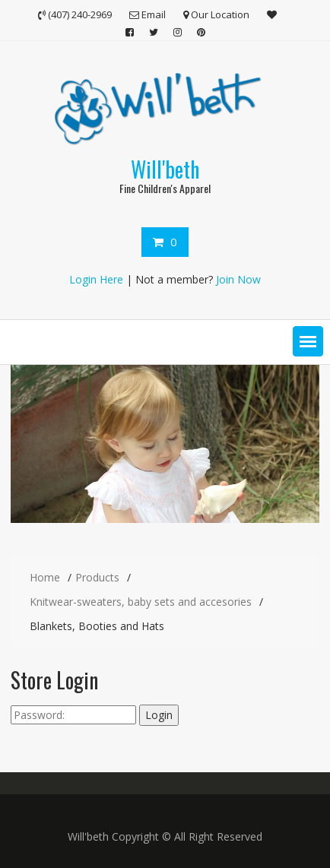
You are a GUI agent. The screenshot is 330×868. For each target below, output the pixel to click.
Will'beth (165, 169)
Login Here (96, 279)
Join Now (238, 279)
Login (159, 715)
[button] (308, 341)
